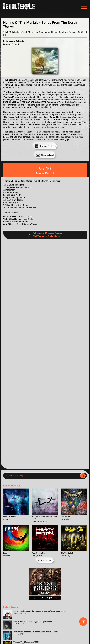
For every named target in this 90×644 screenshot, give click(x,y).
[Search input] (42, 476)
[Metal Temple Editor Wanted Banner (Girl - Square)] (45, 599)
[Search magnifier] (83, 476)
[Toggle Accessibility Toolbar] (83, 622)
